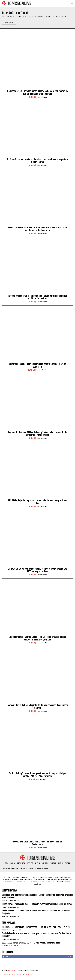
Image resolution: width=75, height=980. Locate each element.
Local (32, 779)
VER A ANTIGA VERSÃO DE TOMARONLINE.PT (17, 975)
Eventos (32, 370)
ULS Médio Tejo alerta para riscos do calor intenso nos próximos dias (37, 502)
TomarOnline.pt (42, 97)
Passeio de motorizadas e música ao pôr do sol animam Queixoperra (37, 843)
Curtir (69, 957)
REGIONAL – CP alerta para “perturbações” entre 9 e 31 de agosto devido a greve (36, 927)
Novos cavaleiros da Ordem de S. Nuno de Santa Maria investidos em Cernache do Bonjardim (38, 229)
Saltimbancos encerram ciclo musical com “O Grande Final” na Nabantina (38, 365)
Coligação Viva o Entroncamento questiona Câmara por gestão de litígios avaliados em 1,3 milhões (37, 92)
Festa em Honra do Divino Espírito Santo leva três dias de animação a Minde (37, 706)
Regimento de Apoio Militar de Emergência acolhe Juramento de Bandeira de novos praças (37, 434)
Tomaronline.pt (13, 970)
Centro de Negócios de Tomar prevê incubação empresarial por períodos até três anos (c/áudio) (37, 775)
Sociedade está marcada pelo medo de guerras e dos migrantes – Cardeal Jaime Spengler (37, 935)
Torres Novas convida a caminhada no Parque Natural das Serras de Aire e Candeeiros (37, 297)
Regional (32, 97)
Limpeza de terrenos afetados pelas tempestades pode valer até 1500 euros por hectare (38, 570)
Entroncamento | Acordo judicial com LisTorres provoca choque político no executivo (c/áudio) (37, 638)
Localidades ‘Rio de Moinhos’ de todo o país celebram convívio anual (31, 943)
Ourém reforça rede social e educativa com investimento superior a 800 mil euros (37, 161)
